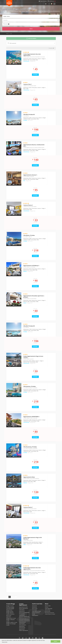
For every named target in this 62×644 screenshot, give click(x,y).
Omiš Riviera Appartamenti (24, 621)
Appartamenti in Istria (23, 607)
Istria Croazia (35, 609)
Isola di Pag (34, 607)
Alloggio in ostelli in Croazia (12, 622)
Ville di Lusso (9, 615)
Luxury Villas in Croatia (36, 611)
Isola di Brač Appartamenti (24, 619)
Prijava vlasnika (43, 1)
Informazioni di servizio (50, 613)
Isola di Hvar (35, 606)
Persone (6, 24)
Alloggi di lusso (9, 610)
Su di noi (47, 607)
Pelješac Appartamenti (24, 630)
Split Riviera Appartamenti (24, 617)
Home (7, 34)
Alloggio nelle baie (10, 613)
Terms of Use (48, 610)
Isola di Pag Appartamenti (24, 613)
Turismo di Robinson (10, 614)
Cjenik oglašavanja (49, 609)
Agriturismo (9, 617)
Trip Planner (52, 1)
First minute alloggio (10, 607)
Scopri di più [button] (5, 642)
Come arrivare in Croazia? (50, 614)
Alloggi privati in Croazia (11, 618)
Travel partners (35, 615)
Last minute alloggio (10, 609)
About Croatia (48, 606)
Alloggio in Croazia (10, 606)
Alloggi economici (10, 611)
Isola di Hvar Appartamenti (24, 618)
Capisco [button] (55, 641)
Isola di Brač (34, 610)
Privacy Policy (48, 611)
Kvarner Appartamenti (23, 608)
